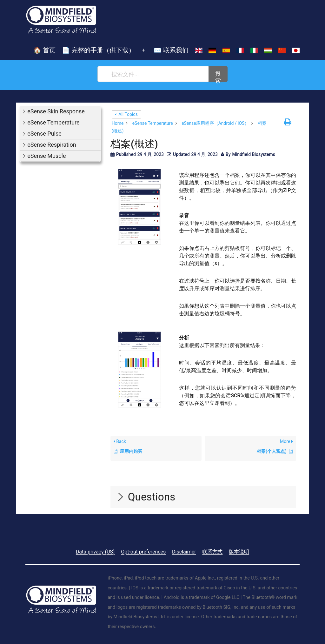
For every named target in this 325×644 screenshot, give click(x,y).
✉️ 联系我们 (171, 50)
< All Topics (126, 114)
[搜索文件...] (153, 74)
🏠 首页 (44, 50)
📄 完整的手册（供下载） (98, 50)
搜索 (218, 76)
